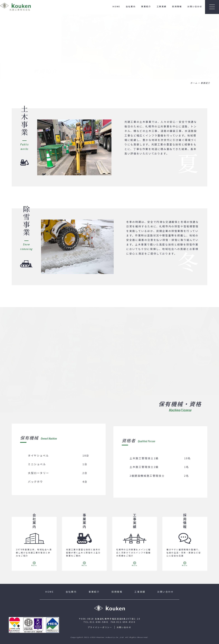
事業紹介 (146, 6)
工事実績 (162, 6)
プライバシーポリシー (100, 627)
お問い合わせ (195, 6)
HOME (116, 6)
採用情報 (177, 6)
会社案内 (131, 6)
